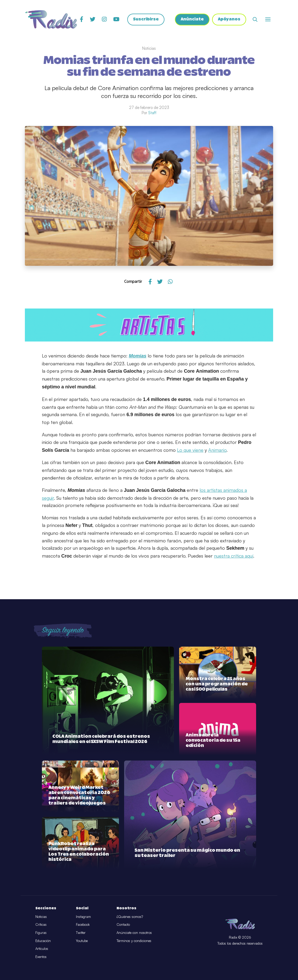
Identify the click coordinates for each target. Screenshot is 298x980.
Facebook (83, 924)
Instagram (83, 917)
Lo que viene (190, 450)
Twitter (81, 933)
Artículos (42, 949)
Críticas (41, 924)
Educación (43, 941)
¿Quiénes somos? (130, 917)
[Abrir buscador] (255, 20)
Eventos (41, 957)
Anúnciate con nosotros (134, 933)
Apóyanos (229, 20)
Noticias (41, 917)
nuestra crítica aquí (234, 556)
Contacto (123, 924)
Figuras (41, 933)
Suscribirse (145, 20)
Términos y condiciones (134, 941)
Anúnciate (192, 20)
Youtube (82, 941)
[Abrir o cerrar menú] (268, 20)
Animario (217, 450)
